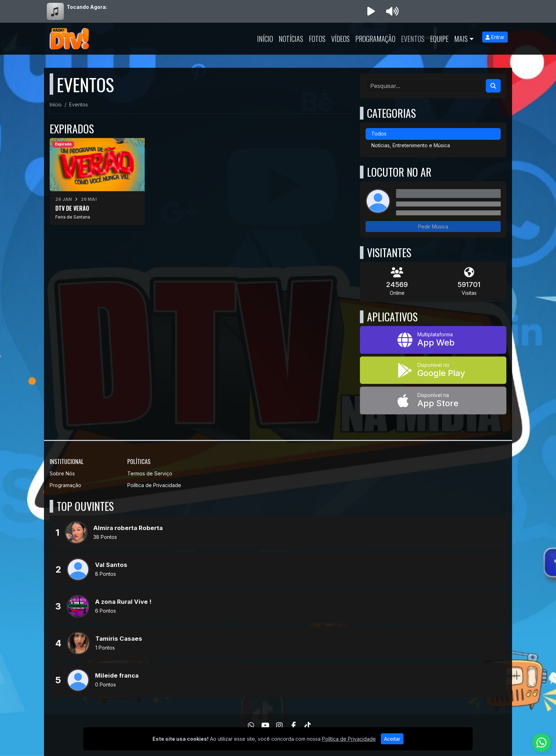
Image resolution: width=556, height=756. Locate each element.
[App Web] (433, 340)
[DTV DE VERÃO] (97, 182)
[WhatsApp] (251, 725)
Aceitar (392, 739)
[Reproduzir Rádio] (371, 11)
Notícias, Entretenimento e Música (411, 145)
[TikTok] (308, 725)
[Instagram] (279, 725)
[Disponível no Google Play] (433, 370)
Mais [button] (461, 39)
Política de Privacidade (154, 485)
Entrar (495, 37)
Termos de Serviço (150, 473)
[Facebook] (294, 725)
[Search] (493, 86)
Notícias (291, 39)
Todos (379, 134)
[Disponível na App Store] (433, 401)
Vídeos (340, 39)
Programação (375, 39)
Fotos (317, 39)
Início (265, 39)
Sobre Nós (62, 473)
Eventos (413, 39)
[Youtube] (265, 725)
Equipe (439, 39)
